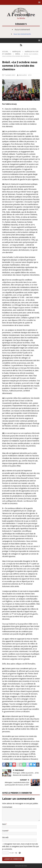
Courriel (5, 831)
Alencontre (23, 75)
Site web (5, 837)
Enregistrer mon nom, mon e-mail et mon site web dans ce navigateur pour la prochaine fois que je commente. (20, 846)
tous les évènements (22, 34)
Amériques (16, 52)
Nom (4, 824)
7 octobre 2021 (10, 75)
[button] (39, 2)
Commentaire (7, 807)
